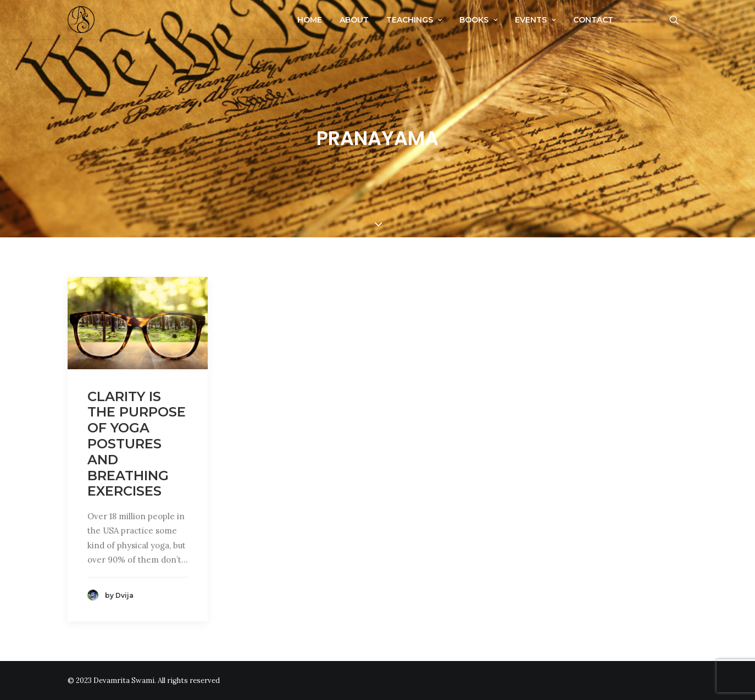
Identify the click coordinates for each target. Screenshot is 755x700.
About (354, 20)
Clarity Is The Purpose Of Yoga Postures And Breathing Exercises (137, 444)
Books (478, 20)
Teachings (414, 20)
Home (310, 20)
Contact (593, 20)
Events (535, 20)
